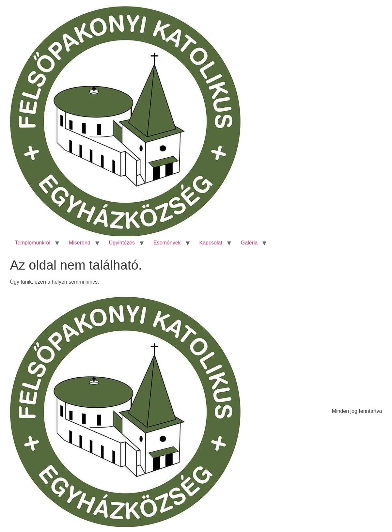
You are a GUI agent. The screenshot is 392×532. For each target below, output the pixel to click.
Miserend (80, 243)
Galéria (249, 243)
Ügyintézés (122, 243)
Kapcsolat (211, 243)
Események (167, 243)
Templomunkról (33, 243)
